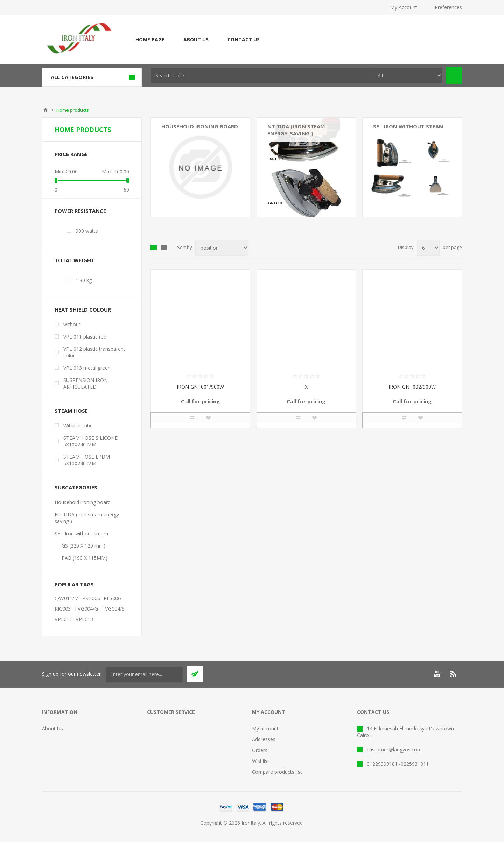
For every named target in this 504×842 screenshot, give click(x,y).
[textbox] (261, 75)
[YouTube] (437, 674)
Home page (150, 39)
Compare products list (277, 772)
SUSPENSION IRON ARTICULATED (86, 383)
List (164, 248)
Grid (154, 248)
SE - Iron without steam (81, 533)
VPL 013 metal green (87, 368)
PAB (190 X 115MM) (85, 558)
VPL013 (84, 619)
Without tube (78, 426)
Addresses (264, 739)
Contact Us (244, 39)
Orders (260, 750)
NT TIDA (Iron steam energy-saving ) (296, 130)
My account (265, 728)
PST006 (91, 598)
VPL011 (63, 619)
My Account (404, 7)
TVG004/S (113, 609)
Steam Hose (71, 411)
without (72, 324)
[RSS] (454, 674)
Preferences (448, 7)
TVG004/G (86, 609)
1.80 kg (84, 280)
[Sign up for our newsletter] (145, 674)
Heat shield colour (83, 309)
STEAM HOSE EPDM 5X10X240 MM (87, 460)
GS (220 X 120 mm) (83, 546)
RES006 (112, 598)
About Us (196, 39)
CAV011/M (67, 598)
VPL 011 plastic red (85, 337)
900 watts (87, 231)
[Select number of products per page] (428, 248)
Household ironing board (200, 126)
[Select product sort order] (222, 248)
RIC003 (63, 609)
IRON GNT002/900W (412, 387)
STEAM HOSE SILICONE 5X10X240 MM (90, 441)
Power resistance (80, 211)
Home (45, 110)
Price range (71, 154)
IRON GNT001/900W (200, 387)
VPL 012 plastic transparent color (94, 352)
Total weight (75, 260)
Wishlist (261, 761)
